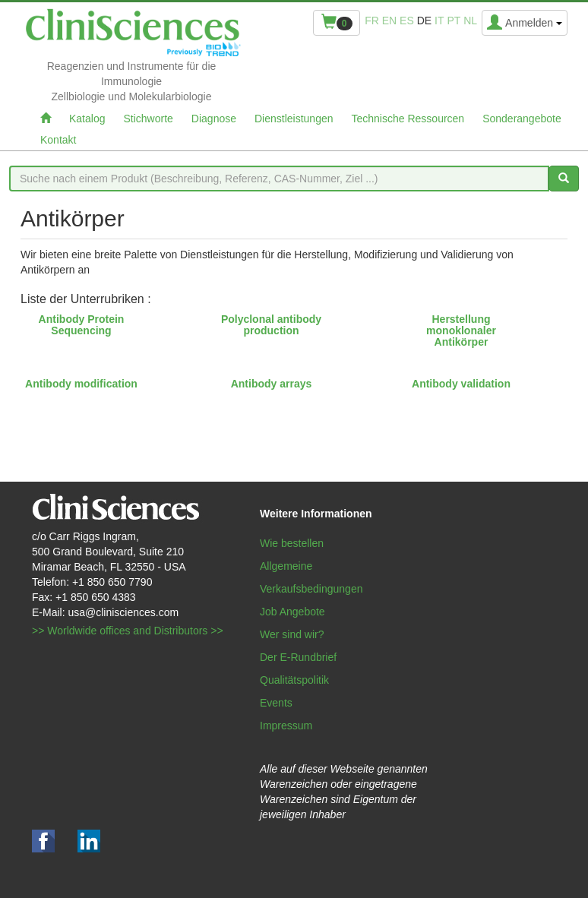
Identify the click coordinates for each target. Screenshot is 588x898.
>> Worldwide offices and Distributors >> (128, 631)
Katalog (87, 119)
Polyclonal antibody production (271, 325)
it (439, 21)
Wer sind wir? (292, 634)
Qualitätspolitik (294, 680)
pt (454, 21)
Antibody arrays (272, 384)
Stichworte (148, 119)
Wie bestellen (292, 543)
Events (276, 703)
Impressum (286, 726)
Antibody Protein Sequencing (82, 325)
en (389, 21)
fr (372, 21)
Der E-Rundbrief (298, 657)
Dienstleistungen (294, 119)
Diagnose (214, 119)
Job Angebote (292, 612)
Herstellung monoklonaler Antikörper (461, 330)
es (407, 21)
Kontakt (58, 140)
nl (470, 21)
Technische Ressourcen (408, 119)
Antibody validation (461, 384)
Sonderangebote (522, 119)
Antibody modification (81, 384)
